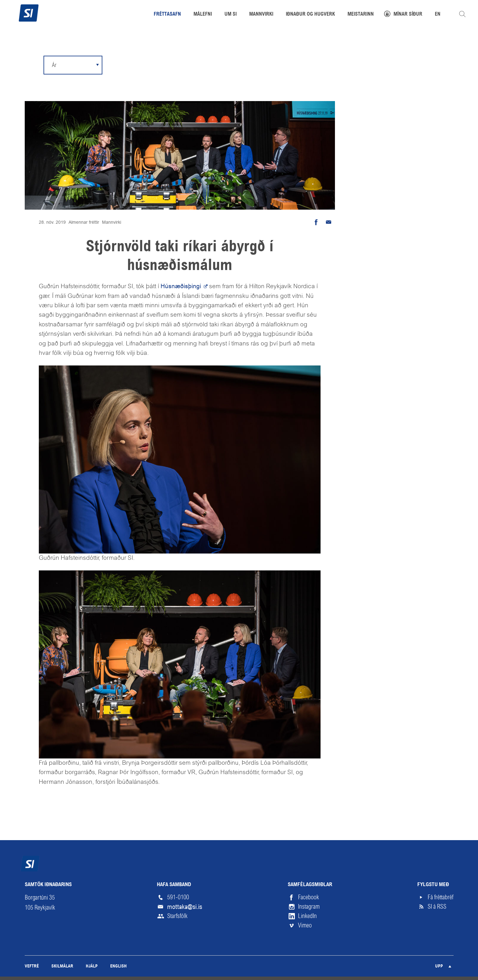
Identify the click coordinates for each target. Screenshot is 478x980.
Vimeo (305, 925)
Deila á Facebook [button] (316, 222)
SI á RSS (437, 907)
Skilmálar (62, 966)
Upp (439, 966)
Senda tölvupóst (329, 222)
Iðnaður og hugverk (310, 14)
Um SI (231, 14)
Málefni (203, 14)
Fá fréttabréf (440, 897)
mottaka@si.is (185, 907)
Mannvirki (112, 222)
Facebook (308, 897)
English (118, 966)
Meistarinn (361, 14)
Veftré (32, 966)
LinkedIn (307, 916)
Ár (54, 65)
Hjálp (92, 966)
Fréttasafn (167, 14)
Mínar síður (408, 14)
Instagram (309, 907)
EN (438, 14)
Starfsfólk (177, 916)
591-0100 (178, 897)
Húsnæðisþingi (182, 286)
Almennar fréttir (84, 222)
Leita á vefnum (462, 14)
